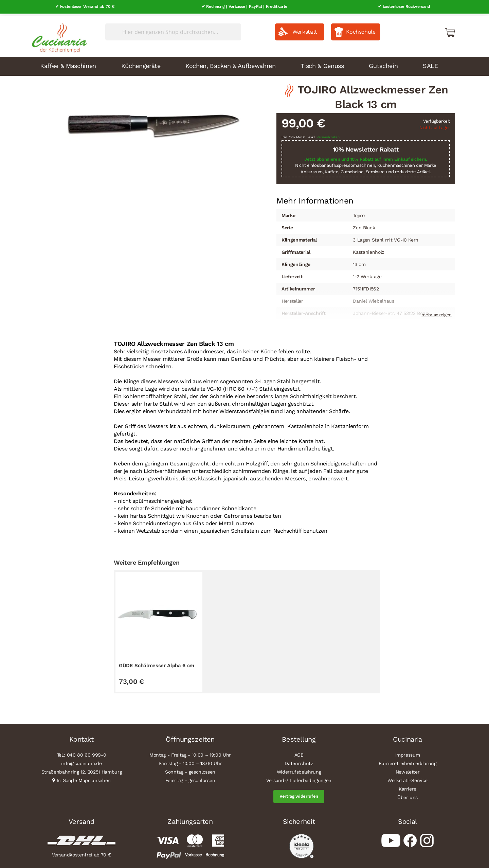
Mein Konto (421, 30)
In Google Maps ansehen (84, 778)
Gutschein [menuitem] (383, 63)
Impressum (408, 753)
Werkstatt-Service (407, 778)
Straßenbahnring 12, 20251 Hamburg (82, 770)
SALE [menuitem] (430, 63)
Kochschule (361, 29)
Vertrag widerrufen (299, 794)
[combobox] (173, 30)
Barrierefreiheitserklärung (407, 761)
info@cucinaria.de (81, 761)
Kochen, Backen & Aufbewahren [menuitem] (230, 63)
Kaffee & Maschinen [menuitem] (68, 63)
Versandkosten (328, 135)
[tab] (315, 199)
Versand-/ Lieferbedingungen (299, 778)
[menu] (244, 64)
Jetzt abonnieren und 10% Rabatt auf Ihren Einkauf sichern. (366, 157)
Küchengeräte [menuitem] (141, 63)
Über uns (407, 795)
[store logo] (58, 34)
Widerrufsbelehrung (299, 770)
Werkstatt (305, 29)
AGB (299, 753)
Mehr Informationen (315, 198)
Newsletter (408, 770)
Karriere (407, 787)
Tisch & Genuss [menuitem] (322, 63)
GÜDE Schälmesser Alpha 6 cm (157, 663)
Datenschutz (299, 761)
